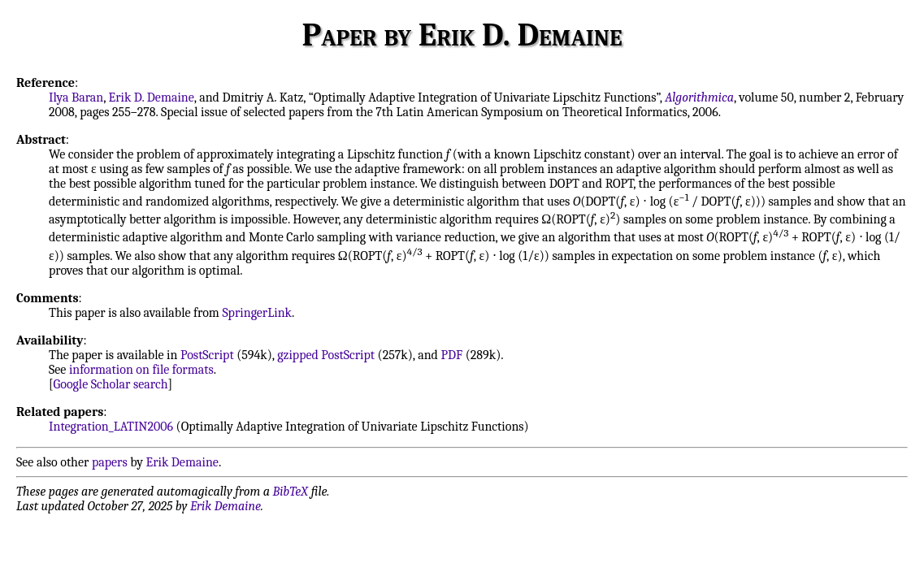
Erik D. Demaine (152, 97)
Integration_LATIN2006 (111, 427)
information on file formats (141, 370)
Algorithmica (699, 97)
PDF (451, 355)
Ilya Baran (76, 97)
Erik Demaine (182, 462)
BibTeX (291, 492)
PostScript (207, 355)
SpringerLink (257, 313)
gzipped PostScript (326, 355)
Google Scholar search (111, 384)
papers (110, 462)
